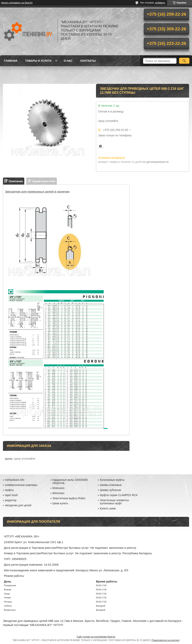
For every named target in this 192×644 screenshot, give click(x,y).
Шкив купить (60, 503)
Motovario (58, 488)
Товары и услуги (38, 61)
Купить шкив (108, 508)
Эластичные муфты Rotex (69, 498)
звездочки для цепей (18, 505)
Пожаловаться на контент (166, 640)
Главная (11, 61)
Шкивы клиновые (111, 485)
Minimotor (58, 493)
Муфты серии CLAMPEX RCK (119, 495)
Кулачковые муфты (112, 480)
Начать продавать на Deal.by (17, 3)
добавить (160, 3)
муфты (9, 490)
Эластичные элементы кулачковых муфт (114, 502)
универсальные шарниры (21, 485)
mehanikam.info (15, 480)
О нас (68, 61)
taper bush (11, 495)
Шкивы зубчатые (110, 490)
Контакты (88, 61)
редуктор (11, 500)
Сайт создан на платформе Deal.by (96, 637)
